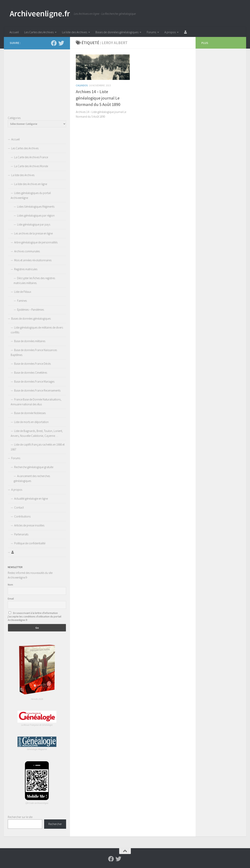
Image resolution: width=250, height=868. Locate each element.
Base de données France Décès (32, 364)
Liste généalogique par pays (34, 224)
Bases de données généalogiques (117, 32)
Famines (22, 301)
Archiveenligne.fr (40, 13)
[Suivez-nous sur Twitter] (61, 43)
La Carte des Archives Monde (31, 166)
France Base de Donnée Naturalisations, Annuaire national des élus (36, 402)
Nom (10, 585)
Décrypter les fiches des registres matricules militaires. (34, 281)
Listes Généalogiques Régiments (36, 207)
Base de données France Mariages (34, 382)
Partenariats (21, 534)
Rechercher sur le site (20, 817)
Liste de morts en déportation (31, 422)
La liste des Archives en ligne (31, 184)
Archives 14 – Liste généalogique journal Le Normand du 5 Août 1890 (98, 98)
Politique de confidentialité (30, 543)
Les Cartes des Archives (39, 32)
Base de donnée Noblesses (30, 413)
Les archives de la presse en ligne (33, 233)
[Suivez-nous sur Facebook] (54, 43)
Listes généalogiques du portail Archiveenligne (31, 195)
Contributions (22, 516)
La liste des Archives (75, 32)
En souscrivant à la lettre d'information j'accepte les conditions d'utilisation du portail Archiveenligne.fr (35, 616)
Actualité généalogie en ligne (31, 499)
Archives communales (27, 251)
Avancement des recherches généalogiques (32, 478)
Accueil (14, 32)
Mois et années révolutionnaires (33, 260)
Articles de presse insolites (29, 525)
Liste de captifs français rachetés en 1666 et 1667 (38, 447)
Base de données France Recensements (37, 390)
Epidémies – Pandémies (31, 310)
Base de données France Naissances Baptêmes (34, 352)
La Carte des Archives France (31, 157)
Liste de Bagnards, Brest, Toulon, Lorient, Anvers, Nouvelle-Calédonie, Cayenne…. (37, 433)
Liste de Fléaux (23, 292)
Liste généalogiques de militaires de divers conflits (37, 330)
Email (11, 599)
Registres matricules (26, 269)
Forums (151, 32)
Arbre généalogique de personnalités (36, 242)
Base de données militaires (30, 341)
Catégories (14, 118)
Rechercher (55, 824)
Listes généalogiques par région (36, 215)
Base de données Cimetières (31, 373)
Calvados (82, 85)
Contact (19, 507)
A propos (170, 32)
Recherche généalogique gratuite (34, 467)
